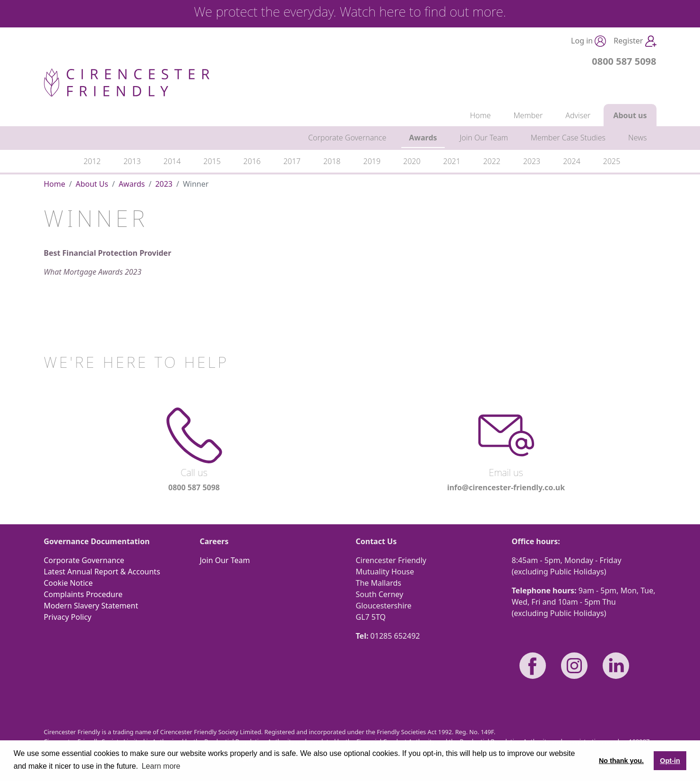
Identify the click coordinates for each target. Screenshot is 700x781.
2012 (92, 161)
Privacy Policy (68, 617)
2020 (412, 161)
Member (528, 115)
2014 (172, 161)
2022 (492, 161)
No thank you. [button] (621, 761)
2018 (332, 161)
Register (635, 41)
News (637, 138)
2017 (292, 161)
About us (630, 115)
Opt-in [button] (670, 761)
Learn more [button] (161, 766)
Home (480, 115)
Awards (423, 138)
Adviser (578, 115)
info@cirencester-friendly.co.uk (506, 487)
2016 (252, 161)
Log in (588, 41)
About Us (92, 184)
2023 (532, 161)
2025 (612, 161)
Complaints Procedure (83, 594)
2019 (372, 161)
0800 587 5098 (624, 61)
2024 (572, 161)
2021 (452, 161)
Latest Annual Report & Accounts (102, 572)
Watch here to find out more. (423, 11)
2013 (132, 161)
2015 (212, 161)
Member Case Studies (568, 138)
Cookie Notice (69, 583)
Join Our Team (484, 138)
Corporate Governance (347, 138)
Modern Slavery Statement (91, 606)
